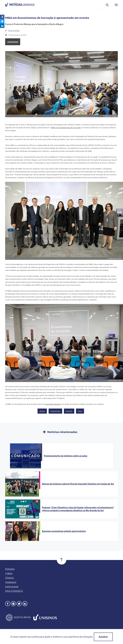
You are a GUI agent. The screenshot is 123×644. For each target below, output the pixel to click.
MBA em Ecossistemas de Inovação (66, 127)
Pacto (80, 411)
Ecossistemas (55, 411)
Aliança (42, 411)
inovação (69, 411)
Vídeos (9, 573)
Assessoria (11, 582)
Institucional (13, 42)
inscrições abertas (53, 404)
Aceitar (103, 637)
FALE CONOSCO (14, 591)
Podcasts (10, 569)
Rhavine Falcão (14, 30)
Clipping (10, 578)
